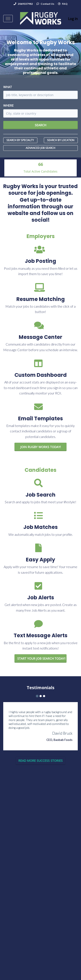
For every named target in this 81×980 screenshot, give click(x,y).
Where (8, 105)
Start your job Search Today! (41, 658)
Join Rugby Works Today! (41, 447)
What (8, 87)
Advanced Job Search (40, 148)
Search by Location (61, 140)
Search (40, 125)
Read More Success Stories (40, 761)
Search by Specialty (20, 140)
